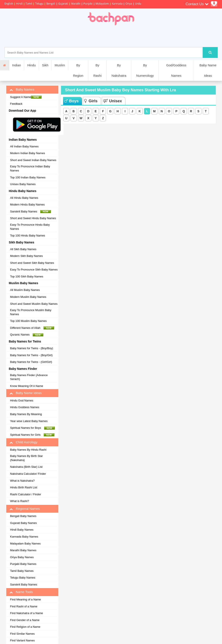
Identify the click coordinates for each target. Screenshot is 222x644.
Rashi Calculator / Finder (26, 494)
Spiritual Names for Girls (32, 435)
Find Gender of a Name (25, 620)
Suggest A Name (26, 97)
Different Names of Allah (32, 328)
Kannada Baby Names (24, 537)
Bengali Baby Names (23, 516)
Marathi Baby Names (23, 550)
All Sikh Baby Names (23, 249)
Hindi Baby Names (22, 530)
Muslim (60, 65)
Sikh (45, 65)
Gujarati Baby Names (24, 523)
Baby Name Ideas (208, 70)
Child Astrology (23, 442)
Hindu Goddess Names (25, 407)
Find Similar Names (22, 634)
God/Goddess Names (176, 70)
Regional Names (25, 509)
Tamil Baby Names (22, 571)
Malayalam (102, 4)
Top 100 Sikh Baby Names (27, 276)
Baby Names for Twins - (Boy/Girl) (31, 355)
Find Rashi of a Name (24, 606)
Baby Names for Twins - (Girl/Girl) (31, 362)
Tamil (29, 4)
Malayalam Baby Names (25, 544)
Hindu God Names (22, 400)
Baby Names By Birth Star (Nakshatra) (27, 458)
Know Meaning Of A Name (27, 386)
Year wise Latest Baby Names (29, 421)
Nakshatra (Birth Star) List (26, 467)
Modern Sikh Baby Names (27, 256)
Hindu (32, 65)
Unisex (113, 101)
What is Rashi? (20, 501)
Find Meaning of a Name (26, 599)
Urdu (138, 4)
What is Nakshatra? (22, 481)
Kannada (117, 4)
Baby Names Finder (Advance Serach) (29, 377)
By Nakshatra (119, 70)
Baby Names (22, 90)
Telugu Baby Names (23, 578)
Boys (71, 101)
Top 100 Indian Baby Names (28, 177)
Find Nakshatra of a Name (27, 613)
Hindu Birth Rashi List (24, 487)
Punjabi (88, 4)
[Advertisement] (126, 36)
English (9, 4)
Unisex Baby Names (23, 184)
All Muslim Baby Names (25, 290)
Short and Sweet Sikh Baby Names (32, 263)
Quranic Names (27, 335)
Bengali (51, 4)
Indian (17, 65)
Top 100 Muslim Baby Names (28, 321)
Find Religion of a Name (25, 627)
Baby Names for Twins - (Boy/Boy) (32, 348)
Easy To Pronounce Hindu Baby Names (30, 227)
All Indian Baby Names (24, 146)
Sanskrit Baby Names (31, 212)
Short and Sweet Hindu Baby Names (33, 218)
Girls (91, 101)
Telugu (39, 4)
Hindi (19, 4)
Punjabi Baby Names (23, 564)
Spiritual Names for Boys (33, 428)
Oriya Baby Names (22, 557)
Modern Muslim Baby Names (28, 297)
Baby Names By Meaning (26, 414)
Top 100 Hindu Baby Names (28, 236)
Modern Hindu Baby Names (28, 205)
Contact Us (197, 4)
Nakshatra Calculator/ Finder (28, 474)
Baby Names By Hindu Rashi (28, 450)
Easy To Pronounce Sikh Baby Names (34, 270)
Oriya (129, 4)
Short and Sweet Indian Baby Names (33, 160)
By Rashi (97, 70)
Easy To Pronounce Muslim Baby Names (31, 312)
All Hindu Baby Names (24, 198)
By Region (78, 70)
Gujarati (63, 4)
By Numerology (145, 70)
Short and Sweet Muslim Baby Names (34, 304)
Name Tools (21, 592)
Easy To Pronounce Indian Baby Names (30, 168)
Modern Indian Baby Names (28, 153)
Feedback (16, 104)
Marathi (76, 4)
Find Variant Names (23, 640)
